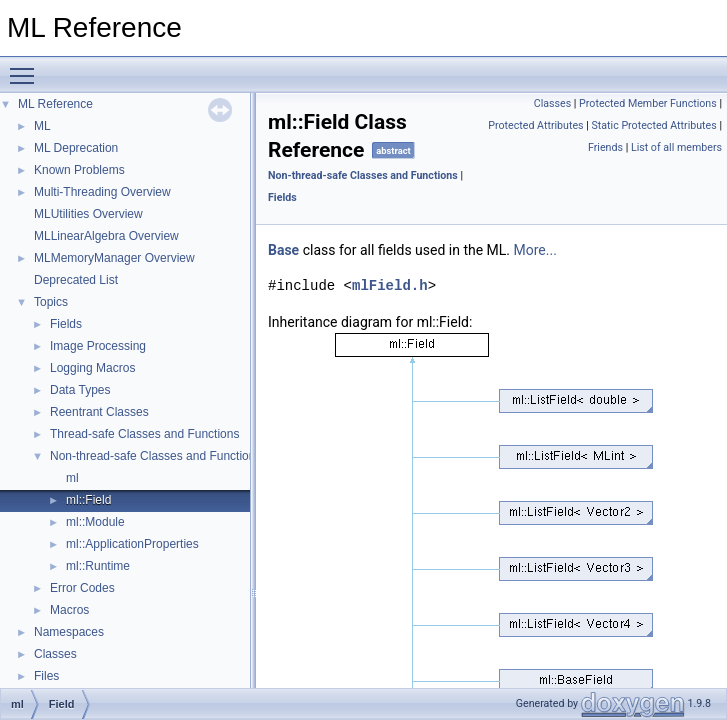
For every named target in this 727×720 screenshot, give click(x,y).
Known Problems (79, 170)
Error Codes (82, 588)
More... (535, 250)
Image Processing (98, 346)
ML (42, 126)
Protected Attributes (535, 125)
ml (72, 478)
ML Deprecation (76, 148)
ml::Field (88, 500)
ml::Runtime (98, 566)
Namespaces (69, 632)
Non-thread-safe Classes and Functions (155, 456)
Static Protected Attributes (653, 125)
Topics (51, 302)
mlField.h (390, 285)
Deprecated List (76, 280)
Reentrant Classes (99, 412)
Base (283, 250)
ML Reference (55, 104)
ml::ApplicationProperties (132, 544)
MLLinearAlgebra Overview (106, 236)
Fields (66, 324)
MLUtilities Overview (88, 214)
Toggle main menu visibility (27, 67)
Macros (69, 610)
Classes (55, 654)
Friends (605, 147)
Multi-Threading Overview (102, 192)
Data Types (80, 390)
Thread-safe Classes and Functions (144, 434)
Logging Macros (92, 368)
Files (46, 676)
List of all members (676, 147)
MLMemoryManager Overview (114, 258)
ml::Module (95, 522)
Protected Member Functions (648, 103)
